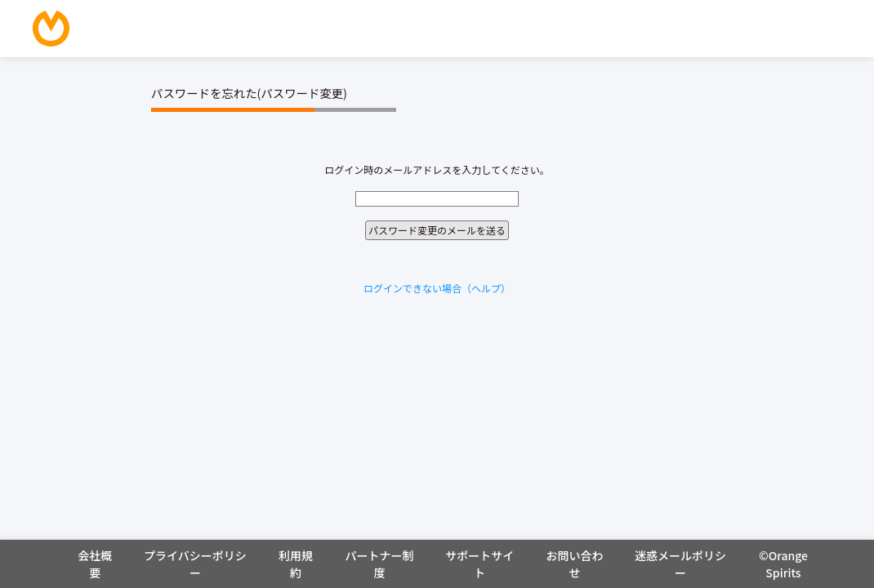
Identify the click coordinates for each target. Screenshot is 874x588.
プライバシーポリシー (195, 564)
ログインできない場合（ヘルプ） (437, 288)
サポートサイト (479, 564)
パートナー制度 (379, 564)
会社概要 (95, 564)
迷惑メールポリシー (680, 564)
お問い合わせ (574, 564)
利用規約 (296, 564)
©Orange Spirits (783, 564)
